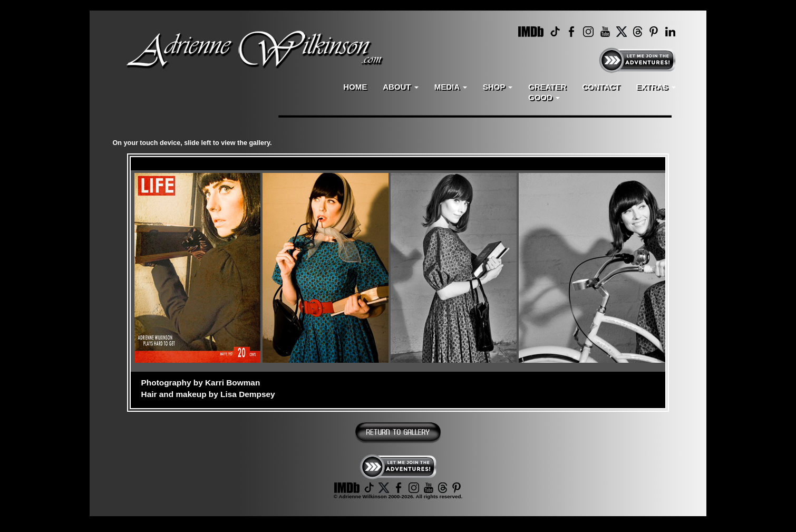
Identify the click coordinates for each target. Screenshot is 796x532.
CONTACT (601, 87)
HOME (355, 87)
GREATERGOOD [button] (547, 92)
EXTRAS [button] (656, 87)
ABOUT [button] (401, 87)
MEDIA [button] (451, 87)
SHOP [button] (498, 87)
